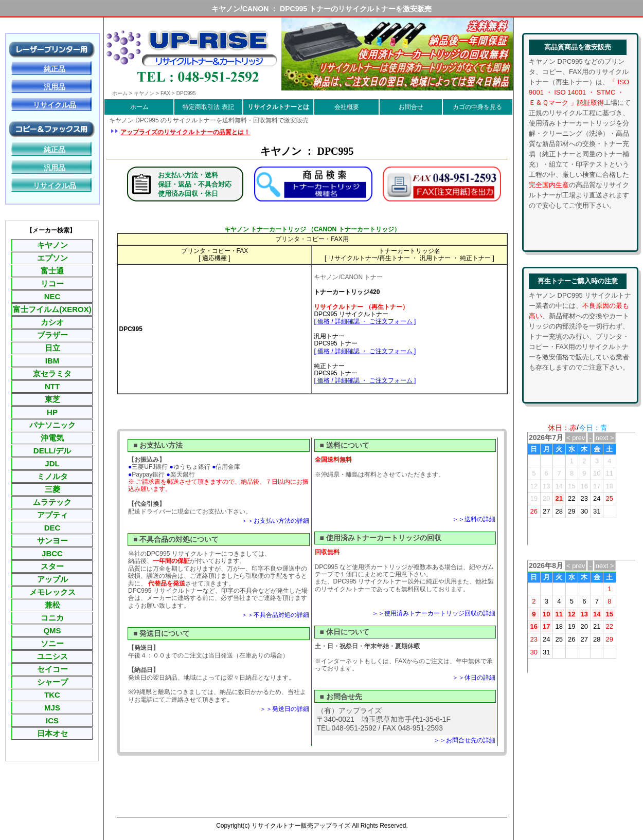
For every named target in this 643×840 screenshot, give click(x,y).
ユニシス (52, 656)
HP (52, 412)
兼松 (52, 605)
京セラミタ (52, 373)
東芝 (52, 399)
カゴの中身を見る (477, 107)
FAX (165, 93)
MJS (52, 708)
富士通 (52, 271)
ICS (52, 720)
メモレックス (52, 592)
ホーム (139, 107)
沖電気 (52, 438)
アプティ (52, 515)
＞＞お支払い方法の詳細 (275, 521)
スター (52, 566)
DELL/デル (52, 451)
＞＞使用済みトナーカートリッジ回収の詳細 (434, 613)
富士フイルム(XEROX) (52, 309)
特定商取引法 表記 (208, 107)
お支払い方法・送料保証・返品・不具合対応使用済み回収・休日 (195, 184)
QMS (52, 631)
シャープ (52, 682)
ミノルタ (52, 476)
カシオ (52, 322)
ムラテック (52, 502)
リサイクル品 (55, 105)
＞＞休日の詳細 (474, 678)
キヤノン (52, 245)
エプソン (52, 258)
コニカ (52, 618)
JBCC (52, 553)
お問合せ (411, 107)
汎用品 (55, 87)
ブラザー (52, 335)
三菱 (52, 489)
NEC (52, 296)
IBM (52, 361)
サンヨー (52, 541)
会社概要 (347, 107)
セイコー (52, 669)
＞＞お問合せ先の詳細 (465, 740)
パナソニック (52, 425)
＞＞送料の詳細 (474, 519)
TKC (52, 695)
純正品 (55, 69)
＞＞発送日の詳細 (284, 709)
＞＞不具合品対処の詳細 (275, 615)
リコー (52, 284)
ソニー (52, 643)
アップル (52, 579)
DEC (52, 528)
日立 (52, 348)
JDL (52, 463)
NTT (52, 386)
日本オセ (52, 733)
